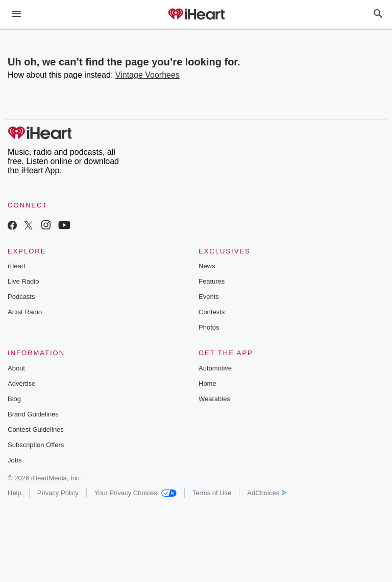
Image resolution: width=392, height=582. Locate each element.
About (16, 368)
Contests (212, 312)
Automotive (215, 368)
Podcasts (21, 297)
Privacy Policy (58, 493)
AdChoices (267, 493)
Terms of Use (212, 493)
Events (209, 297)
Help (15, 493)
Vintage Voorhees (148, 75)
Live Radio (23, 281)
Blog (14, 399)
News (207, 266)
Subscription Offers (36, 445)
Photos (209, 327)
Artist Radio (25, 312)
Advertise (21, 383)
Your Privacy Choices (136, 493)
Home (207, 383)
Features (212, 281)
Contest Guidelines (36, 429)
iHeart (17, 266)
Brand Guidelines (33, 414)
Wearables (214, 399)
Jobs (15, 460)
